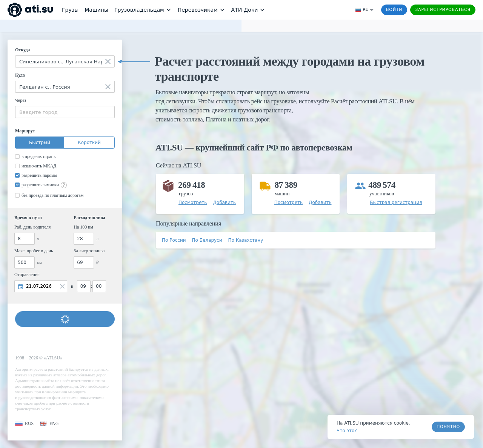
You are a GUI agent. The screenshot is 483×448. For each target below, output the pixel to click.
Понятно (448, 427)
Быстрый (40, 143)
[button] (24, 424)
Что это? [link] (347, 431)
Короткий (89, 143)
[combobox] (65, 61)
